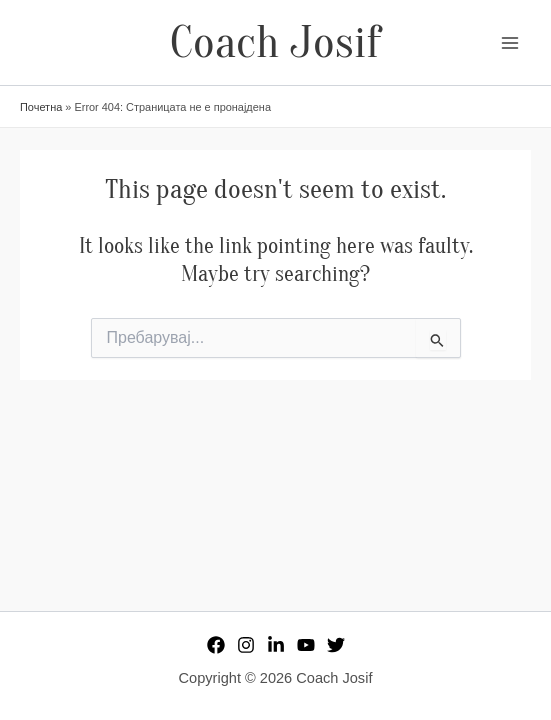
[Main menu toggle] (510, 43)
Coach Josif (275, 42)
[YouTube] (306, 645)
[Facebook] (216, 645)
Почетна (41, 107)
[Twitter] (336, 645)
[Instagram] (246, 645)
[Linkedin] (276, 645)
